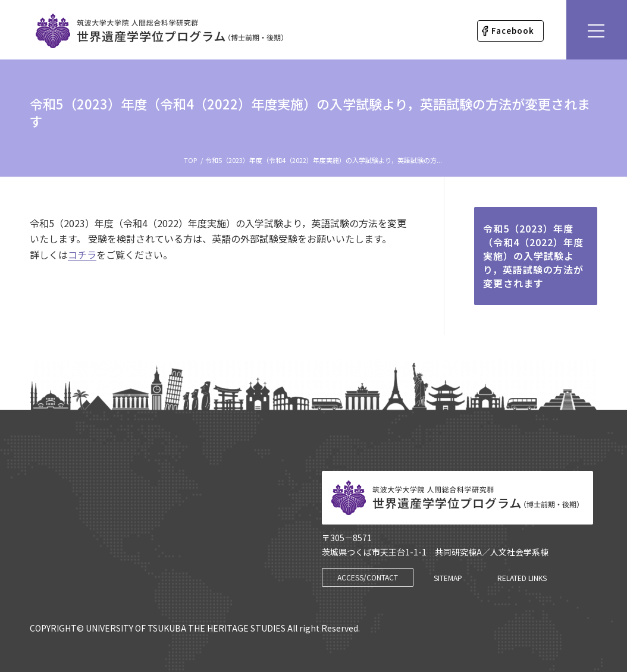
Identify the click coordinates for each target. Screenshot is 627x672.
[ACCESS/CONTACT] (368, 577)
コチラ (82, 255)
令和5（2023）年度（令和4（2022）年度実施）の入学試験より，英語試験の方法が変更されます (310, 112)
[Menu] (597, 30)
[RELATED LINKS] (522, 578)
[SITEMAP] (448, 578)
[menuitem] (510, 31)
